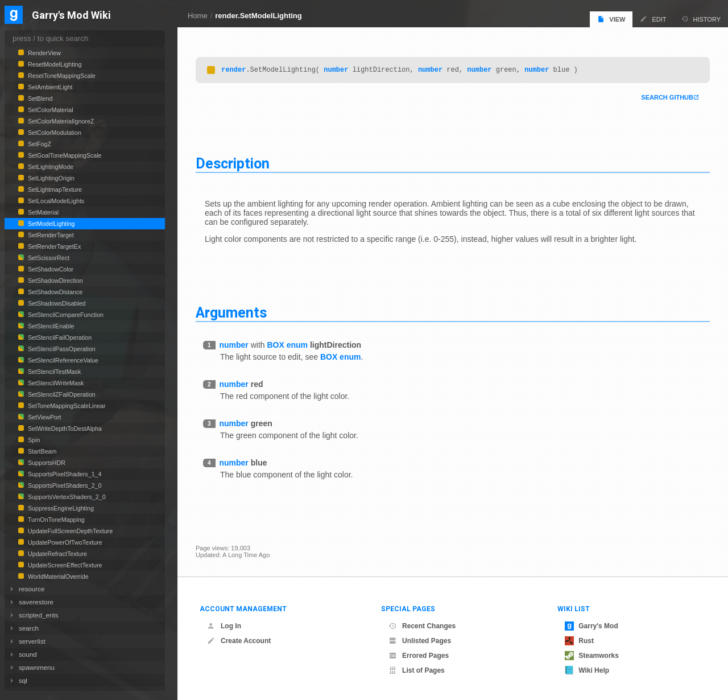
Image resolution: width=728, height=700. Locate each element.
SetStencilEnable (50, 326)
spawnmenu (37, 667)
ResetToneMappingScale (61, 76)
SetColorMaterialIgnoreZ (60, 121)
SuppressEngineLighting (60, 508)
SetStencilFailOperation (59, 337)
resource (32, 589)
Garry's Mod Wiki (71, 16)
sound (28, 654)
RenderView (44, 53)
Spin (33, 440)
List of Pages (417, 670)
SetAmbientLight (49, 87)
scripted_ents (39, 615)
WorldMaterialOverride (57, 577)
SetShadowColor (50, 269)
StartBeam (41, 451)
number (336, 71)
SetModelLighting (51, 224)
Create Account (239, 641)
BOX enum (287, 347)
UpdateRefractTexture (57, 554)
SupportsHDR (46, 463)
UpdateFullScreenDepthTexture (69, 531)
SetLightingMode (50, 167)
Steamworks (592, 656)
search (29, 628)
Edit (653, 19)
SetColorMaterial (50, 110)
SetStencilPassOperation (61, 349)
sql (23, 680)
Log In (224, 626)
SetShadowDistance (54, 292)
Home (198, 16)
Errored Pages (419, 656)
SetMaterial (42, 212)
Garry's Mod (591, 626)
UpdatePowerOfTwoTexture (64, 542)
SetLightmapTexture (54, 190)
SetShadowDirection (55, 281)
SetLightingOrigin (50, 178)
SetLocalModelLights (55, 201)
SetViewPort (44, 417)
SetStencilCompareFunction (65, 315)
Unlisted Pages (420, 641)
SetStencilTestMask (53, 372)
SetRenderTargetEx (53, 246)
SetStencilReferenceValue (62, 360)
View (611, 19)
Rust (579, 641)
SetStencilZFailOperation (61, 394)
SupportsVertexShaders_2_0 (66, 497)
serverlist (32, 641)
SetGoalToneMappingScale (64, 155)
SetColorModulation (54, 133)
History (701, 19)
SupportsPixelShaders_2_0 (64, 485)
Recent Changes (422, 626)
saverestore (36, 602)
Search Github (667, 99)
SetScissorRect (48, 258)
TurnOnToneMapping (55, 520)
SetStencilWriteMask (55, 383)
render (233, 71)
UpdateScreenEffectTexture (64, 565)
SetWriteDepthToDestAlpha (64, 429)
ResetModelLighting (54, 64)
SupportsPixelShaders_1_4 (64, 474)
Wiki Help (587, 670)
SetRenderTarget (50, 235)
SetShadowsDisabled (56, 303)
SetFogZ (39, 144)
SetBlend (39, 98)
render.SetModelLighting (258, 16)
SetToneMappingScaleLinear (66, 406)
